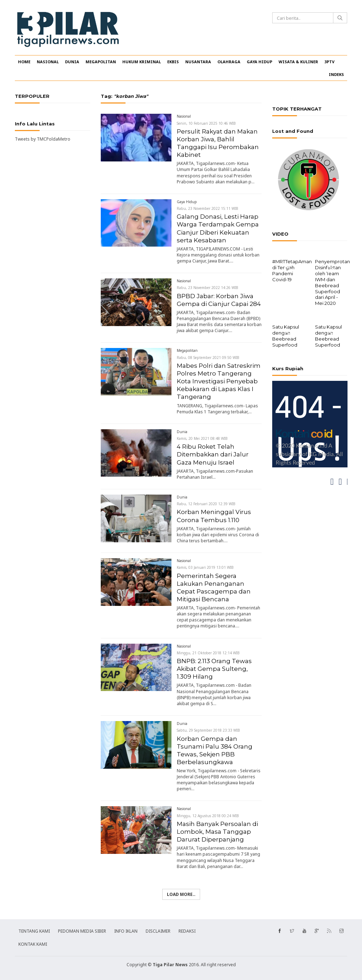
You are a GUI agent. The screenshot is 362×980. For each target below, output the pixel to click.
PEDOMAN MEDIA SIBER (82, 931)
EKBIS (173, 62)
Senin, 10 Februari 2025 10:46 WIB (206, 123)
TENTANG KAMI (34, 931)
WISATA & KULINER (298, 62)
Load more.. (181, 894)
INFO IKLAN (126, 931)
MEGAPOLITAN (101, 62)
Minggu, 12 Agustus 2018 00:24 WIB (208, 816)
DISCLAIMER (158, 931)
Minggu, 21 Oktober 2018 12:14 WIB (208, 653)
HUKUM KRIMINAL (142, 62)
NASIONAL (48, 62)
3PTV (329, 62)
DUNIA (72, 62)
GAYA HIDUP (259, 62)
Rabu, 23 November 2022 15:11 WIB (208, 208)
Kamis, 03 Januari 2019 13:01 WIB (205, 567)
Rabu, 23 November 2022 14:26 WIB (208, 288)
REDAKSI (187, 931)
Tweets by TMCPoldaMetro (43, 139)
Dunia (182, 432)
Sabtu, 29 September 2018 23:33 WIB (208, 730)
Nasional (184, 116)
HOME (24, 62)
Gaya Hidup (187, 202)
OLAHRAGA (229, 62)
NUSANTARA (198, 62)
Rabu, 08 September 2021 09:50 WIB (208, 358)
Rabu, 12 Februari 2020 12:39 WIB (206, 504)
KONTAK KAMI (33, 944)
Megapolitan (187, 350)
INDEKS (336, 74)
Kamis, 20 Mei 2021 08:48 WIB (202, 438)
